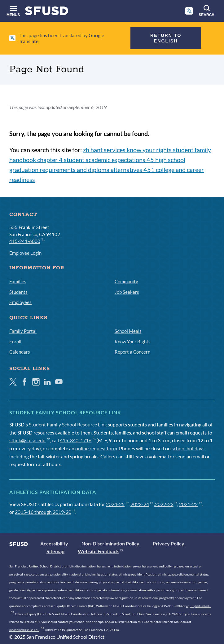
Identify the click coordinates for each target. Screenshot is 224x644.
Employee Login (25, 253)
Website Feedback (100, 551)
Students (18, 292)
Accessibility (54, 543)
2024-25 (117, 504)
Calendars (20, 352)
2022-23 (166, 504)
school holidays (188, 448)
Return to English (166, 38)
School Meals (128, 331)
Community (126, 281)
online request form (96, 448)
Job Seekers (127, 292)
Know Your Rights (133, 342)
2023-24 (142, 504)
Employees (20, 302)
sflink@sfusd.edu (30, 440)
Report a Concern (132, 352)
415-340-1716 (78, 440)
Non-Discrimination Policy (110, 543)
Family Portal (23, 331)
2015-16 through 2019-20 (45, 512)
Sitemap (55, 551)
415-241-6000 (27, 241)
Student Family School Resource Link (68, 424)
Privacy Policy (169, 543)
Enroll (15, 342)
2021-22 (190, 504)
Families (18, 281)
